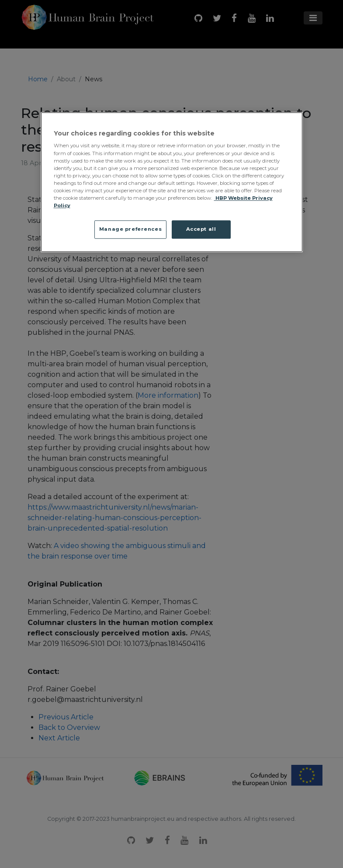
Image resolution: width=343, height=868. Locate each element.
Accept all (201, 229)
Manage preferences (130, 229)
